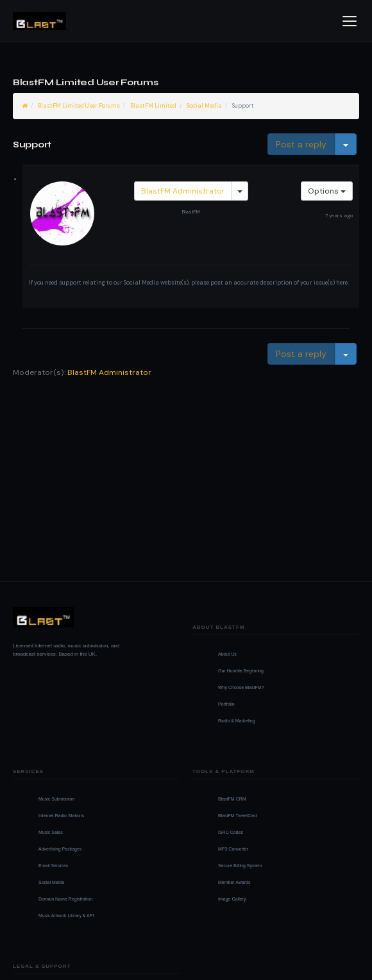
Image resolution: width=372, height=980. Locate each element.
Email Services (53, 866)
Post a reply (301, 144)
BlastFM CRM (232, 799)
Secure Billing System (240, 866)
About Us (227, 654)
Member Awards (234, 882)
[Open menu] (350, 21)
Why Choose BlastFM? (241, 687)
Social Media (204, 106)
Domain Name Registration (65, 899)
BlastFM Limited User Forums (79, 106)
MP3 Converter (233, 849)
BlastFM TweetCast (238, 816)
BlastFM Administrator (183, 191)
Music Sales (51, 832)
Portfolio (226, 704)
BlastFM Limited (153, 106)
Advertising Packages (60, 849)
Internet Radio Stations (61, 816)
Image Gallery (232, 899)
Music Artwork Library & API (66, 916)
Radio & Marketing (237, 721)
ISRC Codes (231, 832)
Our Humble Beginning (241, 671)
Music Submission (56, 799)
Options (327, 191)
